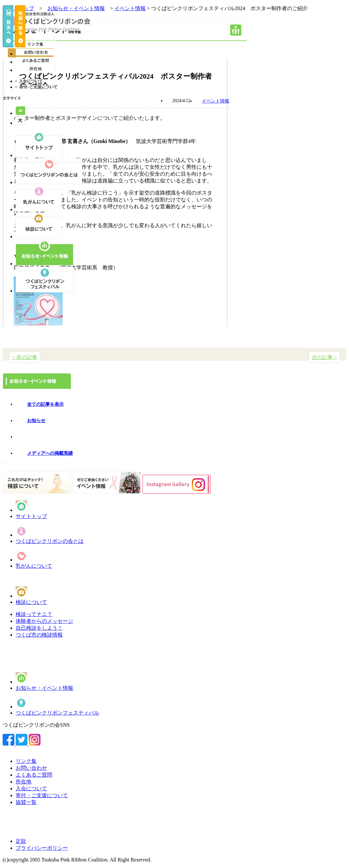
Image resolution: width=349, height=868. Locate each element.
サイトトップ (31, 516)
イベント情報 (130, 8)
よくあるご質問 (34, 775)
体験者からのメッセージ (44, 621)
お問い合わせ (31, 768)
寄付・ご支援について (42, 795)
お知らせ (36, 421)
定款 (21, 841)
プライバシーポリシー (42, 848)
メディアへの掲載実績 (50, 453)
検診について (31, 602)
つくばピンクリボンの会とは (50, 541)
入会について (31, 789)
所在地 (24, 782)
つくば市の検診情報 (39, 635)
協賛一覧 (26, 802)
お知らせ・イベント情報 (44, 688)
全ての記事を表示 (45, 404)
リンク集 (26, 761)
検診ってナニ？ (34, 614)
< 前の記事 (25, 357)
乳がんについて (34, 566)
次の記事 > (324, 357)
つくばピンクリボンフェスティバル (57, 713)
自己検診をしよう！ (39, 628)
